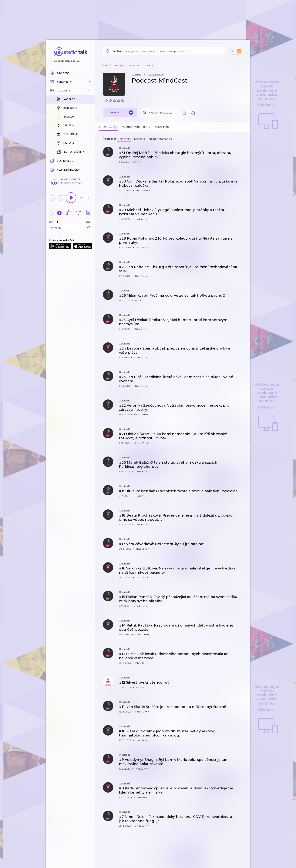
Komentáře (131, 127)
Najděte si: (118, 51)
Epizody (108, 127)
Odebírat (120, 113)
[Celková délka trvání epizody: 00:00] (89, 160)
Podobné (161, 127)
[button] (71, 82)
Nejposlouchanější (161, 139)
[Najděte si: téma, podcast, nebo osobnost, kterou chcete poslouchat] (164, 51)
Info (147, 127)
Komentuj (71, 166)
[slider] (58, 161)
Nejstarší (140, 139)
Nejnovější (124, 139)
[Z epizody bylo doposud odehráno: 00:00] (52, 160)
